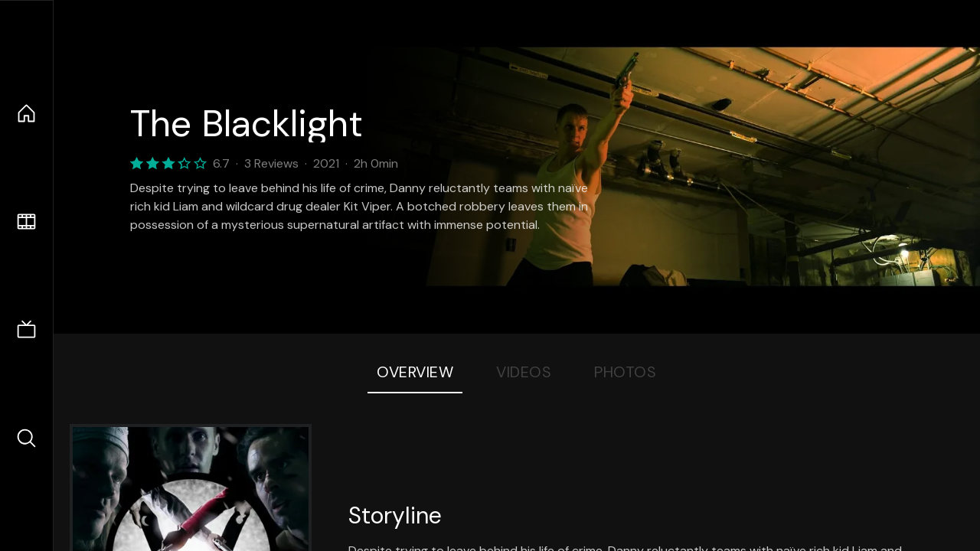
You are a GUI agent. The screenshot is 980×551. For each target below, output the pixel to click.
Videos (524, 372)
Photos (625, 372)
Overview (415, 372)
